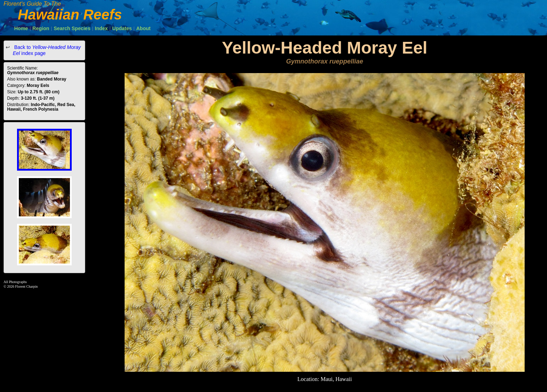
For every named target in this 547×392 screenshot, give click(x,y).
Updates (122, 28)
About (143, 28)
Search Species (72, 28)
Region (41, 28)
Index (101, 28)
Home (21, 28)
